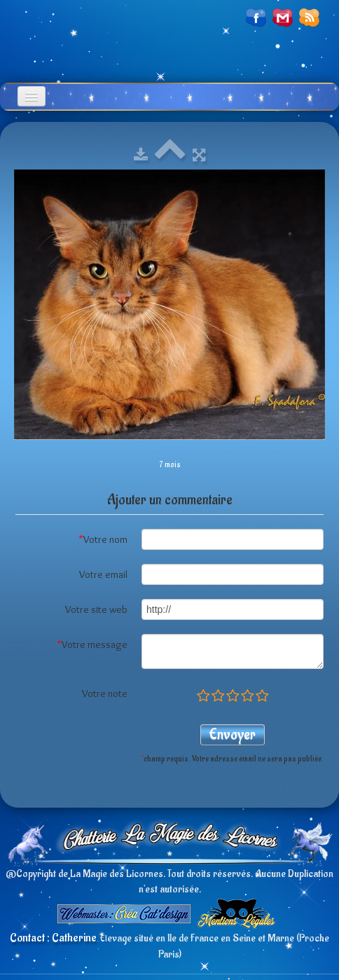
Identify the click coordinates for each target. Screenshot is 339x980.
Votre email (103, 574)
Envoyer (233, 734)
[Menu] (32, 96)
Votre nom (103, 539)
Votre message (92, 644)
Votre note (105, 693)
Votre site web (96, 609)
